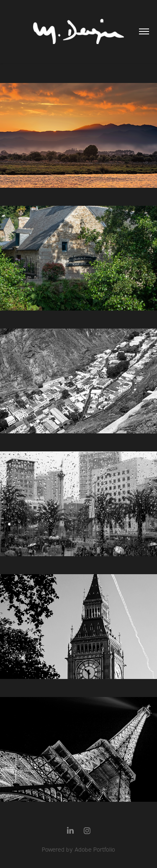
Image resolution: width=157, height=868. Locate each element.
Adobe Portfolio (95, 850)
